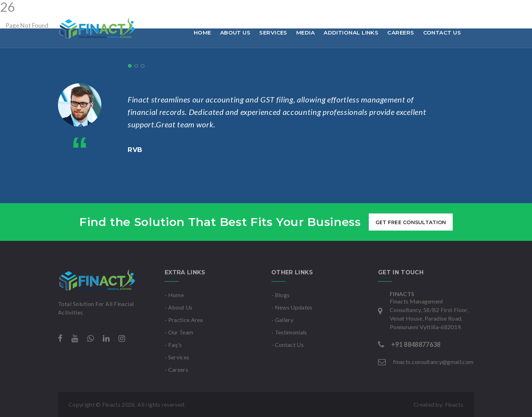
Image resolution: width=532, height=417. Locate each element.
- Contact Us (288, 345)
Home (203, 33)
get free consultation (411, 222)
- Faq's (173, 345)
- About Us (179, 307)
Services (273, 33)
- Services (177, 357)
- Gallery (282, 320)
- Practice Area (184, 320)
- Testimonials (289, 332)
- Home (174, 295)
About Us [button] (235, 33)
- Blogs (280, 295)
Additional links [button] (351, 33)
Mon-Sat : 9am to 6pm (253, 9)
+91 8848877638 (85, 9)
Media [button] (305, 33)
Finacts (454, 404)
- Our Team (179, 332)
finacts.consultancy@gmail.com (166, 9)
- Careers (176, 370)
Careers (401, 33)
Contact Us (442, 33)
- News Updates (292, 307)
